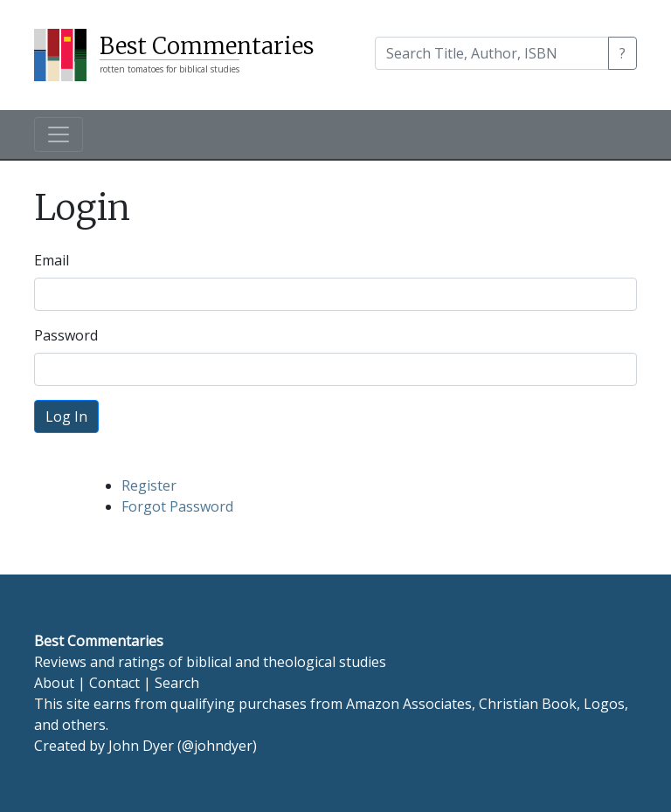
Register (149, 485)
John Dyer (141, 746)
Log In (66, 416)
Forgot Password (177, 506)
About (54, 683)
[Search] (492, 53)
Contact (114, 683)
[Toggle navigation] (59, 134)
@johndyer (217, 746)
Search (177, 683)
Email (52, 260)
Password (66, 335)
